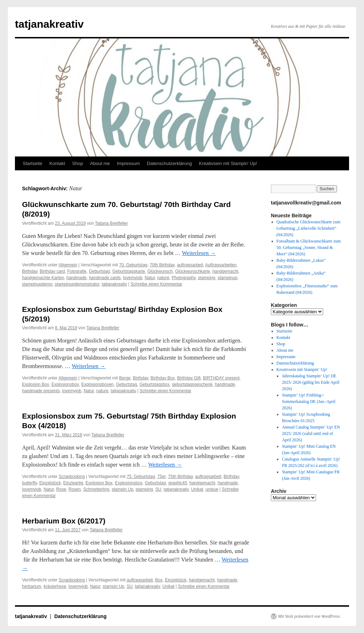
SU (158, 489)
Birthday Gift (189, 378)
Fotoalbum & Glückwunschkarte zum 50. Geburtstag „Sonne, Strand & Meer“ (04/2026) (309, 248)
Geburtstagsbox (154, 384)
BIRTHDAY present (221, 378)
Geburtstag (99, 271)
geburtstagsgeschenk (192, 384)
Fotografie (77, 271)
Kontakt (57, 163)
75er (162, 477)
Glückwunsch (160, 271)
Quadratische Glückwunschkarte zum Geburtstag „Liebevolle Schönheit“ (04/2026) (309, 228)
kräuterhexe (55, 586)
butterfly (30, 483)
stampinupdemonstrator (77, 284)
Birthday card (52, 271)
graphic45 (178, 483)
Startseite (33, 163)
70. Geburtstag (133, 265)
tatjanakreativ (49, 24)
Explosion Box (36, 384)
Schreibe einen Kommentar (156, 284)
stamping (207, 278)
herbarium (32, 586)
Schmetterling (96, 489)
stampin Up (122, 489)
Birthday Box (163, 378)
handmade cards (105, 278)
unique (212, 489)
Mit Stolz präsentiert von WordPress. (309, 616)
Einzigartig (73, 483)
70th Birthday (162, 265)
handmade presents (41, 391)
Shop (77, 163)
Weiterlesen (199, 253)
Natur (150, 278)
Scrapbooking (72, 477)
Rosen (75, 489)
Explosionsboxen (98, 384)
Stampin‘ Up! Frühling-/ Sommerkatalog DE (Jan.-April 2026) (309, 401)
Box (159, 580)
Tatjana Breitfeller (111, 223)
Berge (125, 378)
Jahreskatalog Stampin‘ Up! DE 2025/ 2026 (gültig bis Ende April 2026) (311, 382)
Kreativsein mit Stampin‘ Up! (228, 163)
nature (163, 278)
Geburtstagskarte (129, 271)
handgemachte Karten (43, 278)
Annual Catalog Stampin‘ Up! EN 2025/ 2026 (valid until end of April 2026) (311, 433)
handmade (77, 278)
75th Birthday (181, 477)
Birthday (30, 271)
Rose (61, 489)
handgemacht (225, 271)
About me (100, 163)
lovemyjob (133, 278)
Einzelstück (50, 483)
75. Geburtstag (141, 477)
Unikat (197, 489)
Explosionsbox (65, 384)
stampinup (227, 278)
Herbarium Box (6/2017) (64, 521)
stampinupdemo (37, 284)
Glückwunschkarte (193, 271)
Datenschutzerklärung (169, 163)
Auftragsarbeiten (221, 265)
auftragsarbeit (190, 265)
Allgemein (68, 265)
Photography (184, 278)
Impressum (128, 163)
